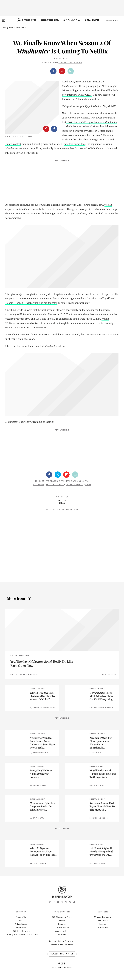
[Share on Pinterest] (62, 71)
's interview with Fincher (38, 314)
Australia (103, 928)
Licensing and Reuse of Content (21, 934)
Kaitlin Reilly (62, 59)
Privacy (62, 924)
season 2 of (91, 148)
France (103, 924)
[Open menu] (3, 19)
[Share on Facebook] (53, 71)
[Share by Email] (71, 71)
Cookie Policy (62, 928)
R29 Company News (62, 917)
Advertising (21, 924)
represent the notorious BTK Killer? (38, 298)
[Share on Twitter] (58, 475)
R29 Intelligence (21, 931)
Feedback (21, 928)
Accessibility (62, 931)
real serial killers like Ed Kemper (99, 126)
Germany (103, 921)
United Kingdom (103, 917)
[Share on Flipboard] (66, 475)
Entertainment (74, 485)
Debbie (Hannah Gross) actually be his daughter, (31, 303)
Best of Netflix (55, 485)
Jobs (21, 921)
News (88, 485)
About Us (21, 917)
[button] (108, 23)
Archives (62, 934)
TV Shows (39, 485)
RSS (62, 938)
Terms (62, 921)
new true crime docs (75, 144)
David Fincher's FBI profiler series (92, 122)
